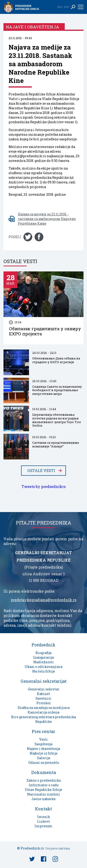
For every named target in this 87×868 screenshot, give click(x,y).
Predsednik (43, 645)
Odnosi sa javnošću (44, 763)
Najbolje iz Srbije (44, 753)
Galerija (43, 758)
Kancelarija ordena (43, 712)
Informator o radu (44, 785)
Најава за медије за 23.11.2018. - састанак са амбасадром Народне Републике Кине (47, 219)
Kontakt (43, 809)
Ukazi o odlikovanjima (43, 667)
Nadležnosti (44, 662)
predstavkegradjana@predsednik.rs (43, 600)
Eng (60, 7)
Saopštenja (43, 744)
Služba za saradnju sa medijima (44, 708)
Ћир (67, 7)
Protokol (44, 703)
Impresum (43, 826)
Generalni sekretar (44, 689)
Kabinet (43, 694)
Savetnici (43, 698)
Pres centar (43, 731)
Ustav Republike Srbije (43, 790)
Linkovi (44, 821)
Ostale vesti (41, 471)
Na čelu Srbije (44, 671)
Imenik (43, 817)
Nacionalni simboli (44, 794)
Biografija (43, 653)
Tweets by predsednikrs (44, 487)
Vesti (43, 739)
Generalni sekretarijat (44, 681)
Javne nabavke (43, 799)
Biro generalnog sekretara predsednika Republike (43, 719)
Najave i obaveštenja (43, 749)
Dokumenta (44, 772)
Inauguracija (43, 657)
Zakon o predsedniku (44, 780)
